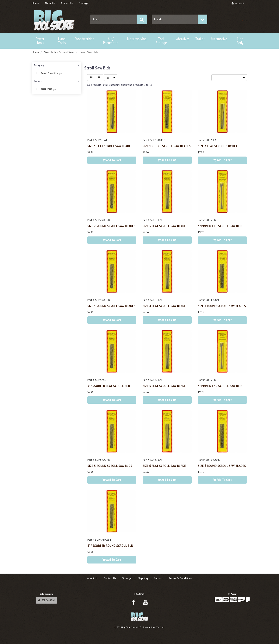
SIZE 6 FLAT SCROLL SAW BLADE (164, 466)
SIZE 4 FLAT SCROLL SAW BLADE (164, 306)
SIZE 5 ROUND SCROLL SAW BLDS (110, 466)
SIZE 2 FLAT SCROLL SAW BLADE (219, 146)
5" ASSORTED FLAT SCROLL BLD (109, 386)
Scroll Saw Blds (50, 73)
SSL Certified (46, 600)
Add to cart (112, 160)
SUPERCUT (47, 90)
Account (238, 3)
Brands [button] (57, 81)
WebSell (160, 627)
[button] (242, 19)
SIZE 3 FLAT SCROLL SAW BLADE (164, 226)
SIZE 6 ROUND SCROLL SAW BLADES (222, 466)
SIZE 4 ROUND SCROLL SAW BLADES (222, 306)
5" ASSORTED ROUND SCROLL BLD (110, 545)
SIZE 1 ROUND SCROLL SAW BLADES (167, 146)
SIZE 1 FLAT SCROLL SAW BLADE (109, 146)
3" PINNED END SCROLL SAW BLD (220, 226)
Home (35, 52)
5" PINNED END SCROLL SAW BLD (220, 386)
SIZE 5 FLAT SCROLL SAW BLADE (164, 386)
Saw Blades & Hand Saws (59, 52)
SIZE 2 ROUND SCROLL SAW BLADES (111, 226)
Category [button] (57, 65)
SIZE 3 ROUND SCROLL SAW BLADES (111, 306)
